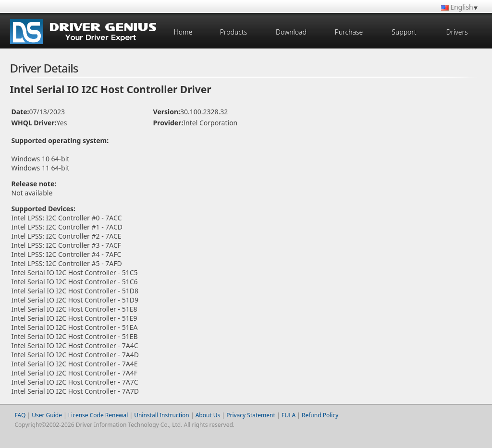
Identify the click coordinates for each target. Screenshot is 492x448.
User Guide (47, 415)
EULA (289, 415)
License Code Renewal (98, 415)
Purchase (349, 32)
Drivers (457, 32)
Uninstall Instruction (162, 415)
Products (234, 32)
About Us (208, 415)
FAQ (20, 415)
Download (291, 32)
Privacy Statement (251, 415)
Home (183, 32)
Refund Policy (320, 415)
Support (404, 32)
